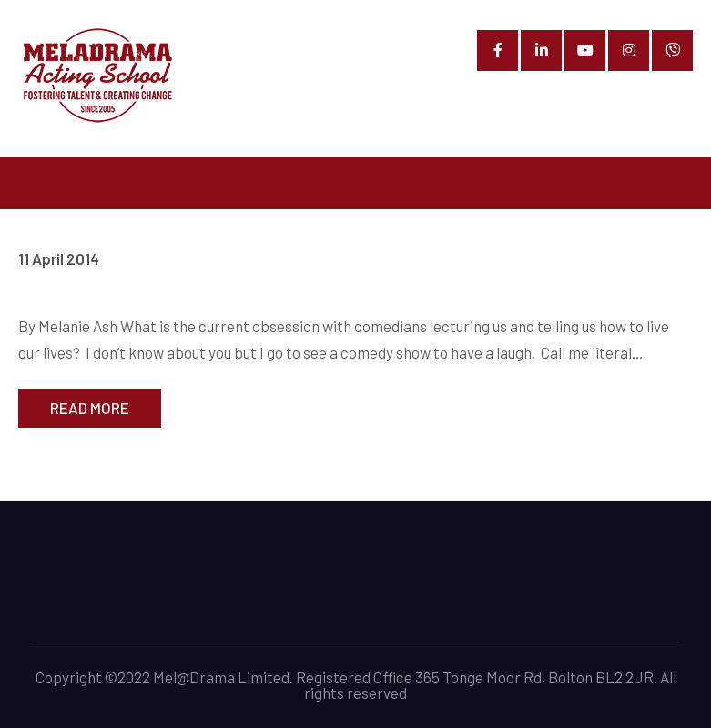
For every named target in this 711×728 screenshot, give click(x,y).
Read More (90, 408)
